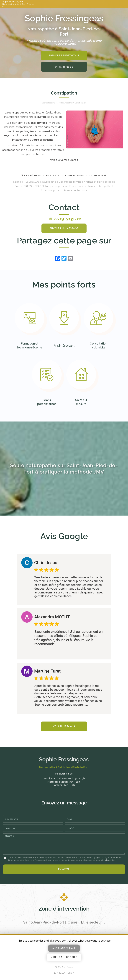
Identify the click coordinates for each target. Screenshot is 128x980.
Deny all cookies (64, 957)
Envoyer (64, 869)
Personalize (64, 967)
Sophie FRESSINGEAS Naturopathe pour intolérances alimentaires (55, 186)
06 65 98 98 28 (64, 67)
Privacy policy (64, 973)
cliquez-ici (110, 860)
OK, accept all (64, 948)
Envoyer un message (64, 228)
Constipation (81, 103)
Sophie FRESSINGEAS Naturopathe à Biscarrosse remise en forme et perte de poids (64, 182)
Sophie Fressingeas (20, 4)
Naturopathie (67, 103)
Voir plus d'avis (64, 726)
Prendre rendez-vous (64, 55)
